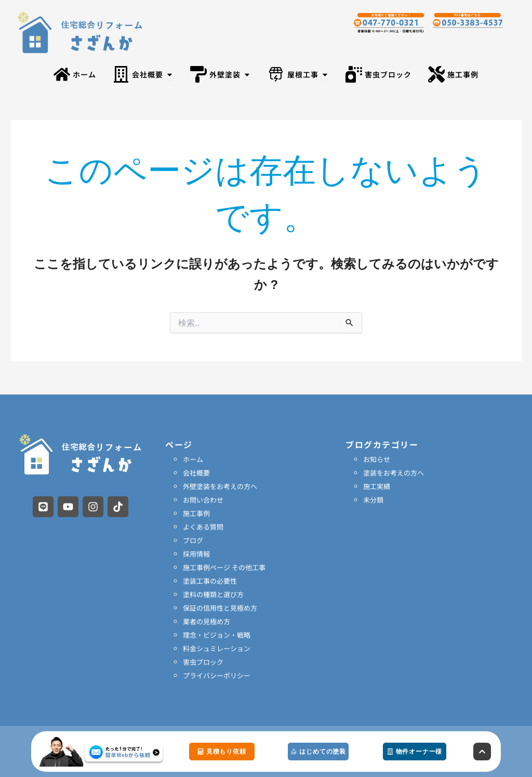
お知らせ (377, 459)
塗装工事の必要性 (210, 581)
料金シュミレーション (217, 648)
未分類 (373, 500)
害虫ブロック (203, 662)
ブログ (193, 540)
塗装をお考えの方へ (394, 473)
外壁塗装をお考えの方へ (220, 486)
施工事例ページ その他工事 (224, 567)
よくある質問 (203, 527)
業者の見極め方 (207, 621)
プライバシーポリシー (217, 675)
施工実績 (377, 486)
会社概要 (196, 473)
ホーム (193, 459)
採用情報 (196, 554)
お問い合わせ (203, 500)
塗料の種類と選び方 (213, 594)
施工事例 (196, 513)
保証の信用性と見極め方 (220, 608)
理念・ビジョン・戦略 (217, 635)
